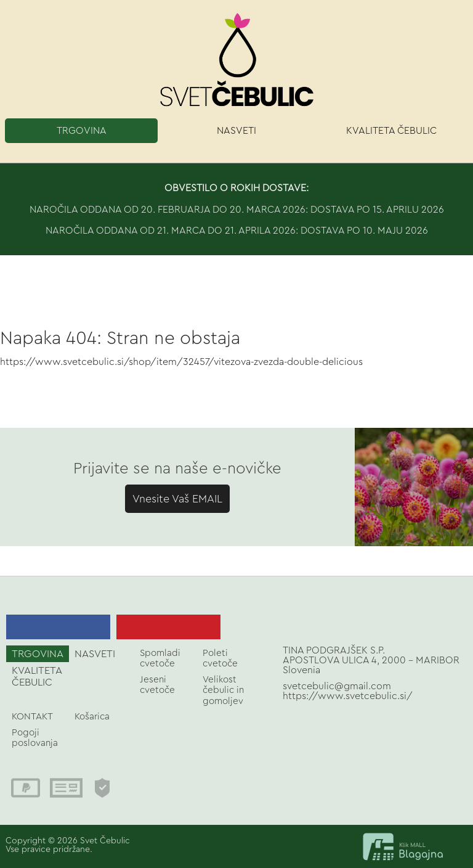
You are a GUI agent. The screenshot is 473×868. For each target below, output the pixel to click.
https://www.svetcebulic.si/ (348, 696)
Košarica (92, 717)
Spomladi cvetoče (160, 658)
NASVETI (236, 131)
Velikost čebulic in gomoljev (223, 690)
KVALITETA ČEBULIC (391, 131)
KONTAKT (32, 717)
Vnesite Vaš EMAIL (177, 499)
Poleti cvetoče (220, 658)
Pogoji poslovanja (35, 738)
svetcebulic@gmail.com (337, 686)
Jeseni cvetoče (157, 685)
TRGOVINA (82, 131)
